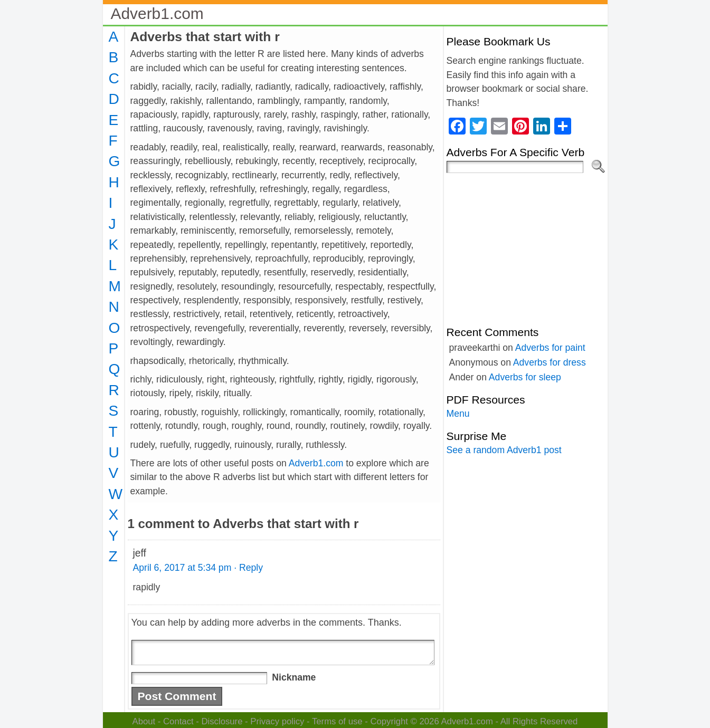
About (144, 721)
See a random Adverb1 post (504, 450)
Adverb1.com (157, 13)
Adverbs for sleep (525, 377)
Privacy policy (277, 721)
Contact (178, 721)
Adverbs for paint (550, 348)
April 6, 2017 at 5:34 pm (182, 568)
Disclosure (222, 721)
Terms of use (337, 721)
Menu (458, 414)
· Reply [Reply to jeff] (248, 568)
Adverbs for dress (550, 362)
